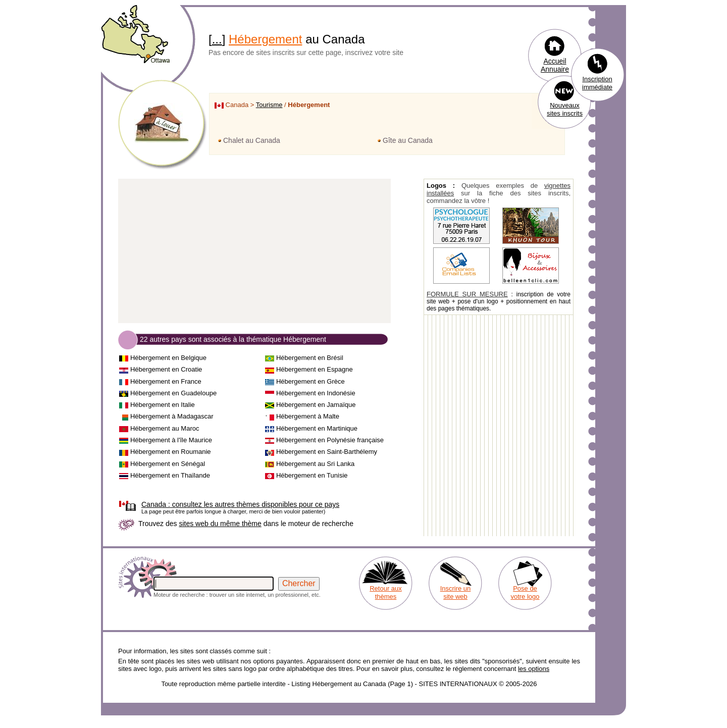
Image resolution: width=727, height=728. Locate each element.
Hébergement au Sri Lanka (315, 464)
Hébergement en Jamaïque (316, 405)
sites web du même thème (220, 524)
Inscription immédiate (597, 83)
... (217, 39)
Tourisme (269, 105)
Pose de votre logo (525, 592)
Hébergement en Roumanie (171, 452)
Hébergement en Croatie (166, 369)
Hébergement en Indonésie (316, 393)
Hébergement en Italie (163, 405)
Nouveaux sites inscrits (565, 109)
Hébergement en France (166, 381)
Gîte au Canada (408, 140)
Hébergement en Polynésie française (330, 440)
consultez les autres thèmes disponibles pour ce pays (240, 504)
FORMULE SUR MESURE (467, 294)
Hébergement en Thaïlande (170, 475)
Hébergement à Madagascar (172, 416)
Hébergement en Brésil (310, 358)
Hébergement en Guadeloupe (173, 393)
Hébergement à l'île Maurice (171, 440)
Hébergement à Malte (308, 416)
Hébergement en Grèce (310, 381)
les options (534, 669)
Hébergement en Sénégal (168, 464)
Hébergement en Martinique (317, 428)
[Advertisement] (254, 251)
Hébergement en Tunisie (312, 475)
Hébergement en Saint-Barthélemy (327, 452)
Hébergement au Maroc (165, 428)
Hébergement (265, 39)
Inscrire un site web (456, 592)
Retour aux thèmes (386, 592)
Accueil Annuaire (555, 65)
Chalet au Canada (252, 140)
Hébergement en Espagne (315, 369)
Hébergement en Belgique (168, 358)
